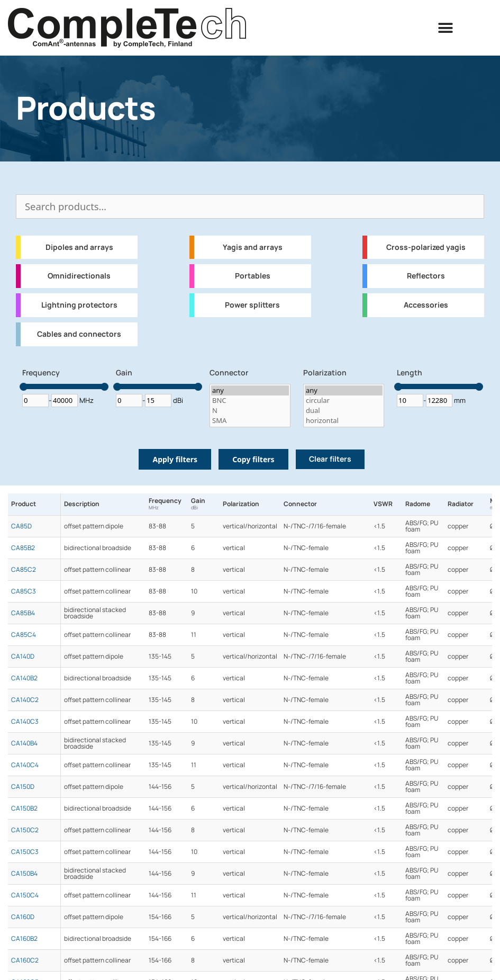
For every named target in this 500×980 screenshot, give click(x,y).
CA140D (23, 657)
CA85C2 (24, 570)
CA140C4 (25, 765)
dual (344, 411)
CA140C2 (25, 700)
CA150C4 (25, 895)
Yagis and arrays (253, 247)
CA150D (23, 787)
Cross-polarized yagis (426, 247)
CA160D (23, 917)
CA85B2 (23, 548)
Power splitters (252, 305)
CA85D (21, 526)
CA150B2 (24, 808)
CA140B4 (24, 743)
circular (344, 401)
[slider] (24, 387)
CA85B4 (23, 613)
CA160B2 (24, 939)
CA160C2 (25, 960)
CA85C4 (24, 635)
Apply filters (175, 459)
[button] (445, 28)
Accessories (426, 305)
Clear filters (330, 459)
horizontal (344, 421)
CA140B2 (24, 678)
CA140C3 (25, 722)
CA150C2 (25, 830)
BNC (250, 401)
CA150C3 (25, 852)
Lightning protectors (79, 305)
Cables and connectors (79, 334)
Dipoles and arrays (79, 247)
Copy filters (253, 459)
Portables (253, 276)
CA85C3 (24, 591)
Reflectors (426, 276)
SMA (250, 421)
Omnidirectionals (79, 276)
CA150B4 (24, 874)
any (250, 390)
